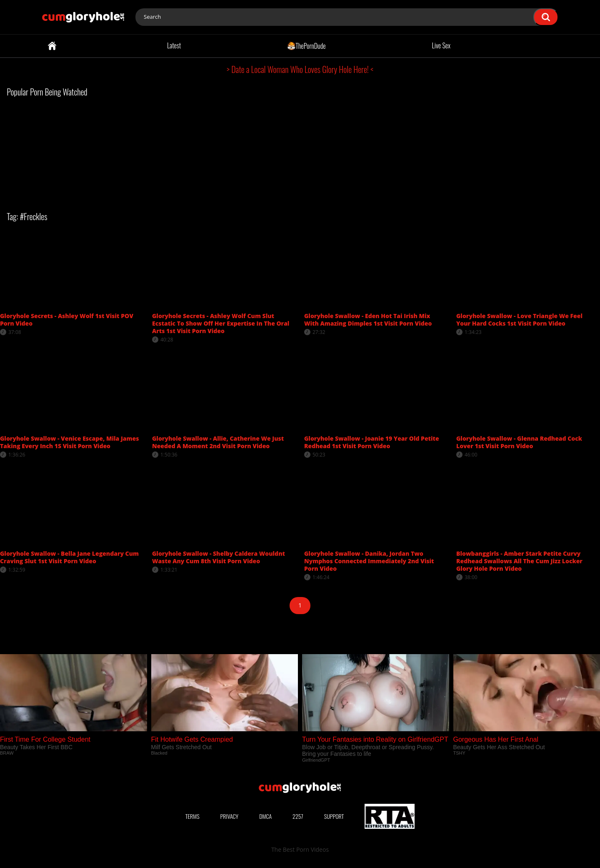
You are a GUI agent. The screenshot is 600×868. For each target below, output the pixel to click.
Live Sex (441, 45)
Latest (174, 45)
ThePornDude (306, 45)
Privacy (230, 816)
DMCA (265, 816)
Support (334, 816)
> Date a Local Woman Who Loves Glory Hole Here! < (300, 69)
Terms (192, 816)
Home (52, 46)
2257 (298, 816)
